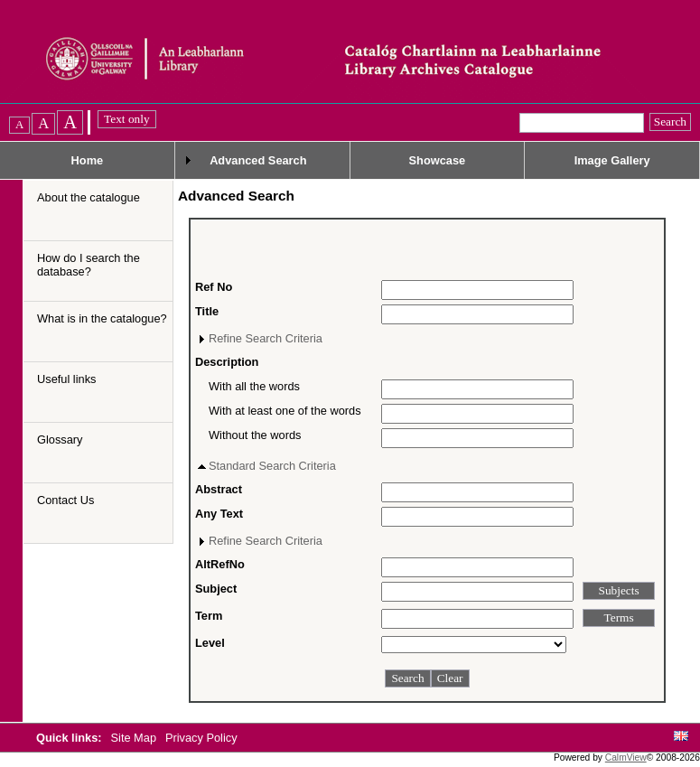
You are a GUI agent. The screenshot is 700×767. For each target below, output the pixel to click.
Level (210, 643)
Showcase (438, 160)
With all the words (254, 386)
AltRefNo (220, 564)
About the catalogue (89, 197)
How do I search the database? (89, 265)
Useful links (66, 379)
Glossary (60, 440)
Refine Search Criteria (266, 338)
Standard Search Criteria (272, 466)
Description (227, 362)
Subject (216, 589)
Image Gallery (612, 160)
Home (88, 160)
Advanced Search (258, 160)
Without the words (255, 435)
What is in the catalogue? (102, 318)
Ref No (214, 287)
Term (209, 616)
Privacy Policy (201, 738)
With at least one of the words (285, 411)
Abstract (219, 489)
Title (207, 311)
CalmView (626, 758)
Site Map (135, 738)
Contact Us (65, 500)
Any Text (219, 514)
